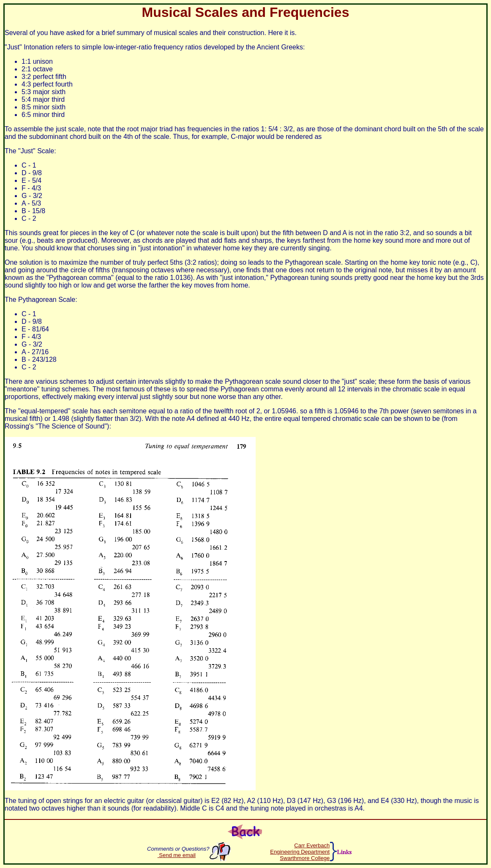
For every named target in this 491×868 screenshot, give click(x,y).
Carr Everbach (312, 845)
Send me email (177, 855)
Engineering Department (300, 852)
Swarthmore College (305, 858)
